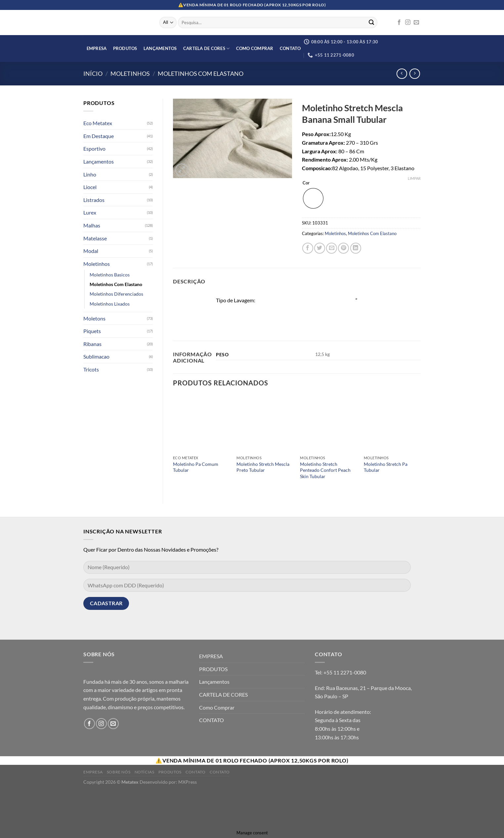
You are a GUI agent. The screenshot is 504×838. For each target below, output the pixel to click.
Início (93, 74)
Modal (91, 251)
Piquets (92, 331)
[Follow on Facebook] (399, 23)
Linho (90, 174)
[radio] (313, 198)
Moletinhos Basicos (110, 275)
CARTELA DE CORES (207, 49)
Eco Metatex (98, 123)
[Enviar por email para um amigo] (332, 248)
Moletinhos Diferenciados (116, 294)
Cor (306, 183)
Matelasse (95, 238)
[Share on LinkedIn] (356, 248)
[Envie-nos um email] (416, 23)
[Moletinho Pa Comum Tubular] (202, 424)
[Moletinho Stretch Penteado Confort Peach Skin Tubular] (329, 424)
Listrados (94, 200)
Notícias (145, 772)
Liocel (90, 187)
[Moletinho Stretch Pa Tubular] (392, 424)
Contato (195, 772)
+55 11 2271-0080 (345, 672)
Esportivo (94, 148)
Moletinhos (130, 74)
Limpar (414, 178)
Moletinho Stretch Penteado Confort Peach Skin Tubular (325, 470)
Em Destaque (99, 136)
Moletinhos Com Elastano (201, 74)
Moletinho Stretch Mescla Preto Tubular (263, 467)
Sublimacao (96, 356)
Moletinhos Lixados (110, 304)
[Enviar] (371, 23)
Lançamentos (160, 48)
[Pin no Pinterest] (343, 248)
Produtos (170, 772)
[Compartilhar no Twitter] (320, 248)
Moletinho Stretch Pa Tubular (386, 467)
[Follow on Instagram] (408, 23)
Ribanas (92, 344)
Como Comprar (255, 48)
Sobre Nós (119, 772)
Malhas (92, 225)
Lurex (90, 212)
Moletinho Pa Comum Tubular (196, 467)
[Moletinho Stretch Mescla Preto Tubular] (265, 424)
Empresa (93, 772)
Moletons (94, 318)
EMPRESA (97, 48)
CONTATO (290, 48)
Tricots (91, 369)
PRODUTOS (125, 48)
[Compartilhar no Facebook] (308, 248)
